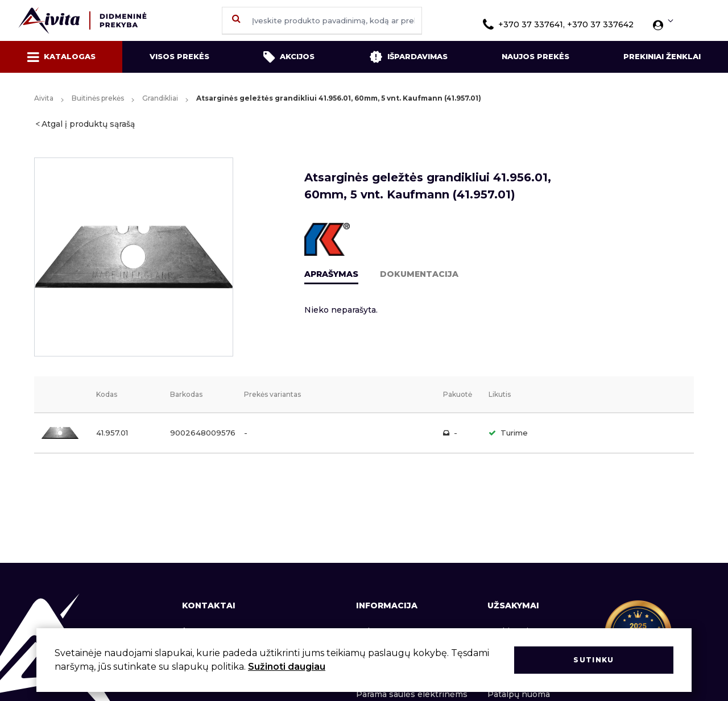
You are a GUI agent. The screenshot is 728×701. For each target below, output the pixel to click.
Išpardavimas (408, 57)
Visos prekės (179, 56)
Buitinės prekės (98, 98)
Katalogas (61, 57)
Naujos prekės (535, 56)
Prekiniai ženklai (662, 56)
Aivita (44, 98)
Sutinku (593, 660)
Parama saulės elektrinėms (412, 694)
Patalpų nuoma (519, 694)
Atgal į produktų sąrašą (88, 124)
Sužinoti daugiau (287, 667)
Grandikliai (160, 98)
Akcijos (289, 57)
